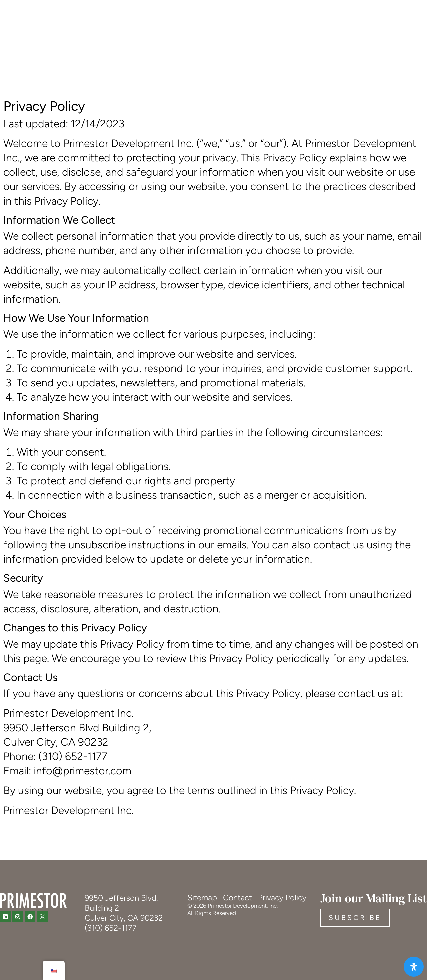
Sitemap (202, 897)
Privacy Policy (282, 897)
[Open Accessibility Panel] (413, 966)
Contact (237, 897)
